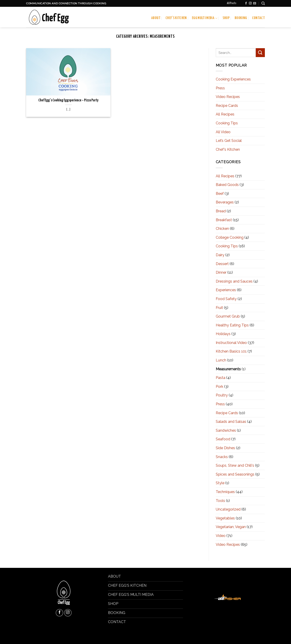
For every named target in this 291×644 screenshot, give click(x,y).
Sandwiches (226, 430)
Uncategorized (228, 509)
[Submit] (260, 53)
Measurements (228, 369)
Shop (226, 18)
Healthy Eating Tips (232, 325)
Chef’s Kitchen (176, 18)
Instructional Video (231, 343)
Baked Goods (227, 185)
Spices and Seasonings (235, 474)
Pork (220, 387)
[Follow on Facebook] (246, 3)
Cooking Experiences (233, 79)
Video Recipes (228, 97)
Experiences (226, 290)
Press (220, 88)
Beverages (225, 202)
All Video (223, 132)
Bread (221, 211)
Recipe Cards (227, 106)
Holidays (223, 334)
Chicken (222, 229)
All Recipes (225, 114)
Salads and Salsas (231, 422)
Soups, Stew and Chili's (235, 465)
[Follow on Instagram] (250, 3)
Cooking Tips (227, 123)
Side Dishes (225, 448)
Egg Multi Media (205, 18)
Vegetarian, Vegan (231, 527)
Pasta (221, 378)
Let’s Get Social (229, 141)
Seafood (223, 439)
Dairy (220, 255)
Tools (220, 501)
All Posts (232, 3)
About (156, 18)
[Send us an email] (255, 3)
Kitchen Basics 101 (231, 351)
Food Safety (226, 299)
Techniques (225, 492)
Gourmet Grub (228, 316)
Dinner (221, 272)
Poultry (222, 395)
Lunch (221, 360)
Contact (258, 18)
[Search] (263, 3)
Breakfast (224, 220)
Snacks (222, 457)
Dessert (222, 264)
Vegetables (225, 518)
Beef (220, 194)
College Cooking (230, 237)
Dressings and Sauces (234, 281)
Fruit (219, 308)
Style (220, 483)
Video (221, 536)
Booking (241, 18)
